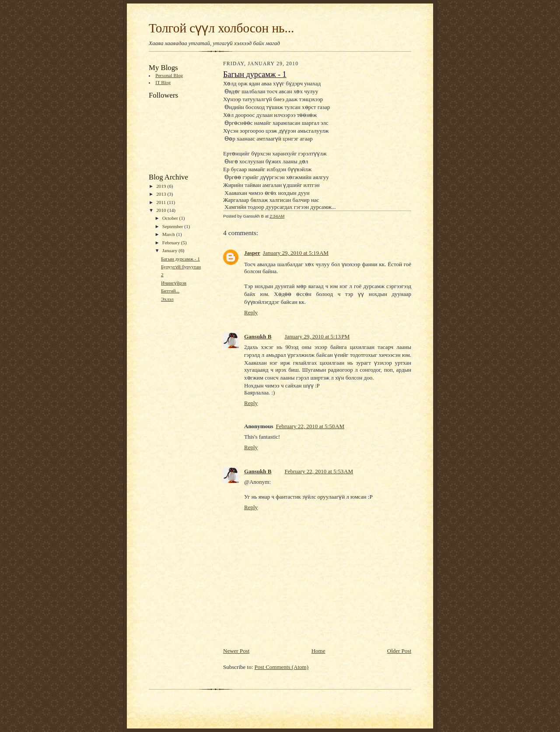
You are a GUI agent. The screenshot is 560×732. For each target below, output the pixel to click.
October (171, 218)
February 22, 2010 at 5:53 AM (319, 471)
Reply (251, 312)
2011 (162, 202)
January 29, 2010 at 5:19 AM (296, 253)
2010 (162, 210)
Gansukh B (258, 336)
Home (318, 651)
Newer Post (236, 651)
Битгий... (170, 291)
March (169, 234)
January (171, 250)
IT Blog (163, 82)
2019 (162, 186)
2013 (162, 194)
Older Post (399, 651)
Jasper (252, 253)
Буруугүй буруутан (181, 267)
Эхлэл (167, 299)
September (173, 226)
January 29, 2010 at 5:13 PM (317, 336)
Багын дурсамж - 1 (180, 259)
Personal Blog (169, 75)
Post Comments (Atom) (282, 667)
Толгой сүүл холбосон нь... (221, 28)
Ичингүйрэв (174, 283)
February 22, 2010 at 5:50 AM (310, 426)
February (172, 243)
